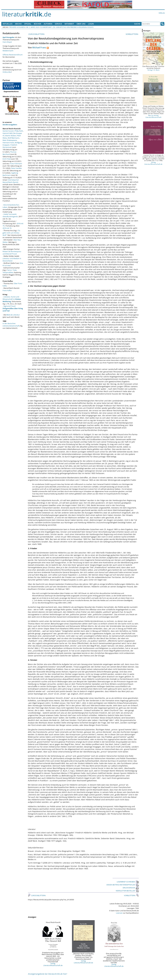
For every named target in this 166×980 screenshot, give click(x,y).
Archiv (18, 24)
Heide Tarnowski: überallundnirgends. (10, 215)
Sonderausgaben (10, 125)
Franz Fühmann (16, 164)
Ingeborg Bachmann (10, 174)
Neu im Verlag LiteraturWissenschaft (153, 116)
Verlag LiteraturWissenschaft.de (53, 964)
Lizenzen (119, 913)
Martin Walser (11, 136)
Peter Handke (16, 168)
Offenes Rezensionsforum (13, 55)
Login (91, 24)
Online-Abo (7, 72)
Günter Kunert (8, 131)
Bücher (37, 24)
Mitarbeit (69, 24)
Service (58, 24)
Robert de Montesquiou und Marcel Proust (12, 253)
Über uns (81, 24)
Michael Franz (39, 48)
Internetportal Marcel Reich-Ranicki (11, 181)
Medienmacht (8, 51)
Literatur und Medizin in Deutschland (12, 260)
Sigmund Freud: (13, 308)
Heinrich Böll (7, 133)
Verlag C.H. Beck (153, 70)
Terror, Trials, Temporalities (10, 271)
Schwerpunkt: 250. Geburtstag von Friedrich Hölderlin (63, 27)
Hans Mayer (7, 42)
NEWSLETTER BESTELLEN (127, 891)
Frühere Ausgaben (17, 27)
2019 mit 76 (7, 228)
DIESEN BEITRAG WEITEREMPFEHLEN (123, 885)
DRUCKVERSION (131, 888)
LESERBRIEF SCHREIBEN (128, 882)
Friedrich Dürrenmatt (10, 146)
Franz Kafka (7, 290)
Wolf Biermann (13, 138)
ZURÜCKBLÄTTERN (36, 34)
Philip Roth (19, 131)
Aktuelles (8, 24)
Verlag (162, 13)
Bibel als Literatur (13, 315)
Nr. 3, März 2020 (33, 27)
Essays (91, 27)
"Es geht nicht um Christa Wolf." (11, 233)
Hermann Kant (8, 143)
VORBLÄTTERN (132, 34)
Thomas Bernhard (9, 153)
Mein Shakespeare (10, 140)
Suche (137, 24)
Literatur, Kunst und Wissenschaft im (12, 299)
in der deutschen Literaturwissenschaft (11, 325)
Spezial (28, 24)
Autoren (48, 24)
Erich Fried (7, 159)
